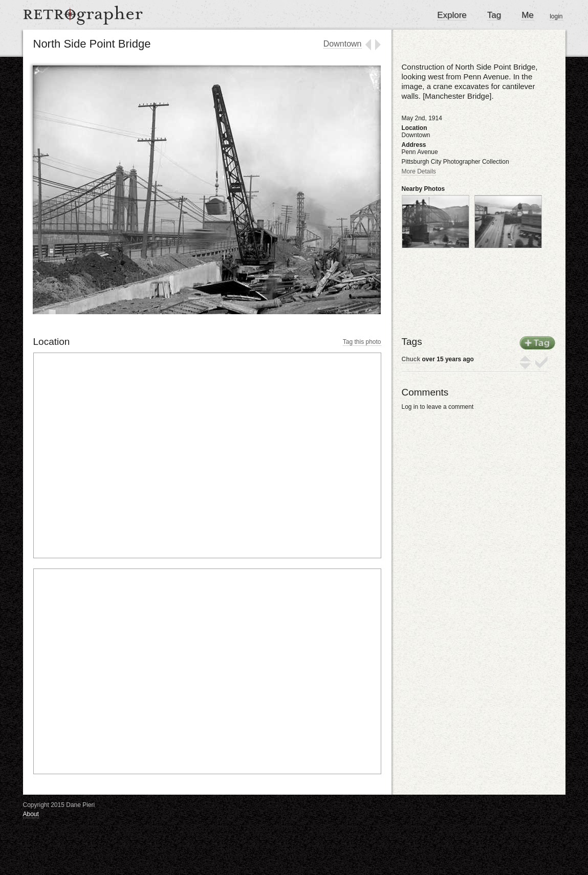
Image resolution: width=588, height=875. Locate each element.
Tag (494, 15)
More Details (419, 171)
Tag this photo (362, 342)
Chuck (411, 359)
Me (528, 15)
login (556, 16)
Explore (452, 15)
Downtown (343, 44)
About (31, 814)
